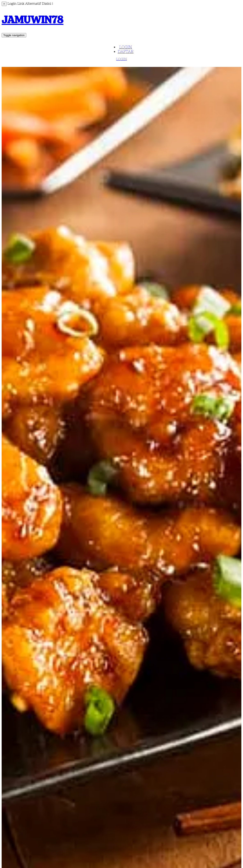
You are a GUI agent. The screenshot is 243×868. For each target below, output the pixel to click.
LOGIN (126, 47)
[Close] (4, 4)
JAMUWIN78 (33, 20)
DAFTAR (126, 52)
